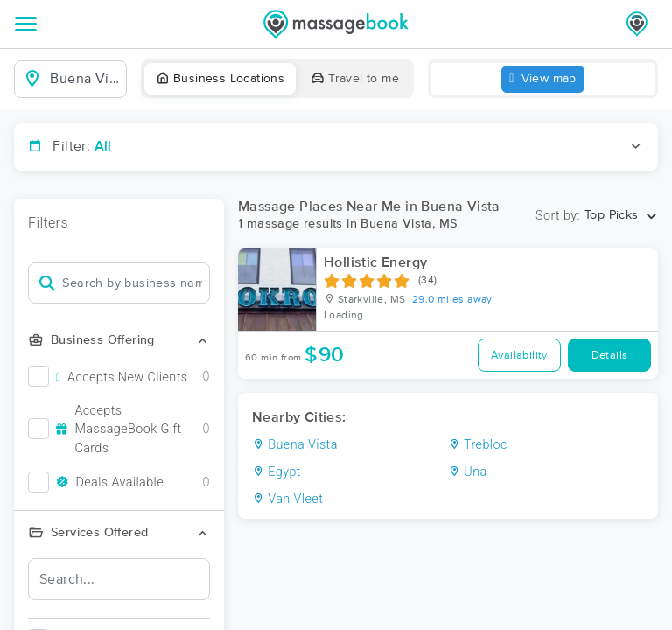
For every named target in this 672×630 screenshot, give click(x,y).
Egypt (276, 472)
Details (610, 356)
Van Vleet (287, 499)
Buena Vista (295, 445)
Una (468, 472)
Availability (519, 356)
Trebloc (478, 445)
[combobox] (84, 79)
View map (543, 79)
